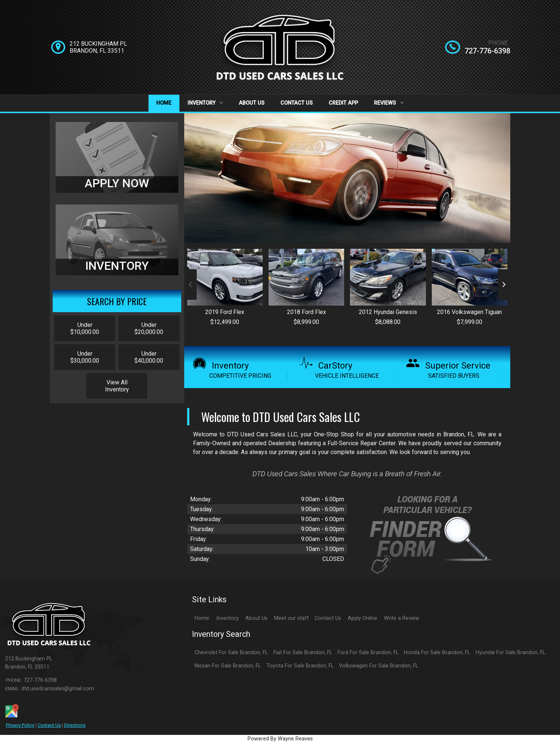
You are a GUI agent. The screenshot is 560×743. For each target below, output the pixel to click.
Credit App (343, 103)
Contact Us (297, 103)
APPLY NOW (117, 183)
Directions (75, 725)
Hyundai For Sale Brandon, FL (510, 653)
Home (164, 103)
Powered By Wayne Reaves (280, 739)
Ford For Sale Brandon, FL (368, 653)
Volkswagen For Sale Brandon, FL (379, 666)
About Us (252, 103)
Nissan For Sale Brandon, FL (228, 666)
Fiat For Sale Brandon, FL (303, 653)
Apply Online (363, 618)
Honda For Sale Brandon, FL (437, 653)
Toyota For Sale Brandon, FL (300, 666)
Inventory (205, 103)
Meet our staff (292, 618)
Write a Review (402, 618)
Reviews (389, 103)
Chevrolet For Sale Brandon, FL (231, 653)
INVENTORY (117, 266)
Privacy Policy (20, 725)
